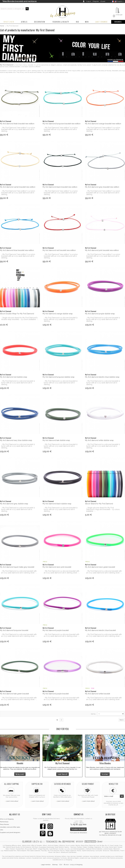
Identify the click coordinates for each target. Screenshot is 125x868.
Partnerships (4, 822)
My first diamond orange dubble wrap (58, 314)
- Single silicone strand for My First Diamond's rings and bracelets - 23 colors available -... (103, 509)
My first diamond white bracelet (98, 694)
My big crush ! (20, 774)
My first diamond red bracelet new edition (59, 250)
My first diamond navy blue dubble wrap (16, 440)
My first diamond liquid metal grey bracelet (17, 567)
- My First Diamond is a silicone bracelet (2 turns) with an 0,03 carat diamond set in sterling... (61, 319)
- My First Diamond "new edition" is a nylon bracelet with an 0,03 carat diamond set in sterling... (18, 129)
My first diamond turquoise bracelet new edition (62, 124)
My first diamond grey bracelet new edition (102, 187)
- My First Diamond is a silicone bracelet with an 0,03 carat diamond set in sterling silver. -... (19, 572)
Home (2, 26)
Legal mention (46, 865)
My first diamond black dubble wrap (57, 504)
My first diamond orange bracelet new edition (103, 124)
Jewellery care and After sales (10, 827)
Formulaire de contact (78, 829)
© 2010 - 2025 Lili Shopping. (73, 865)
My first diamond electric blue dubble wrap (102, 377)
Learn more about (12, 801)
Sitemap (55, 865)
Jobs (2, 830)
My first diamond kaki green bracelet (14, 694)
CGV (61, 865)
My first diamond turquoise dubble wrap (59, 377)
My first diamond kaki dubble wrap (56, 440)
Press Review (5, 824)
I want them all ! (62, 774)
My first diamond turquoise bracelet (14, 630)
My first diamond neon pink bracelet (57, 567)
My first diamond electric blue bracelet (100, 630)
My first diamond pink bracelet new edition (102, 250)
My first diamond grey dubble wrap (14, 504)
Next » (122, 720)
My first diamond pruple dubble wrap (100, 314)
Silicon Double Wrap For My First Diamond (17, 314)
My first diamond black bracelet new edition (60, 187)
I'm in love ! (105, 774)
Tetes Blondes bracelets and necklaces (20, 1)
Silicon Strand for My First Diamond (99, 504)
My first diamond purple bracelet (56, 630)
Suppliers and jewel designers (10, 832)
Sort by (93, 714)
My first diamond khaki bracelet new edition (17, 124)
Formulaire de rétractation (78, 833)
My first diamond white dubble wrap (99, 440)
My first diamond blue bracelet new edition (17, 250)
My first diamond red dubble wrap (14, 377)
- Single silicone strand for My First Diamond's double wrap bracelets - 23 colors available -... (20, 319)
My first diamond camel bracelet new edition (18, 187)
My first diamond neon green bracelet (100, 567)
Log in (89, 1)
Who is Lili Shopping (7, 819)
